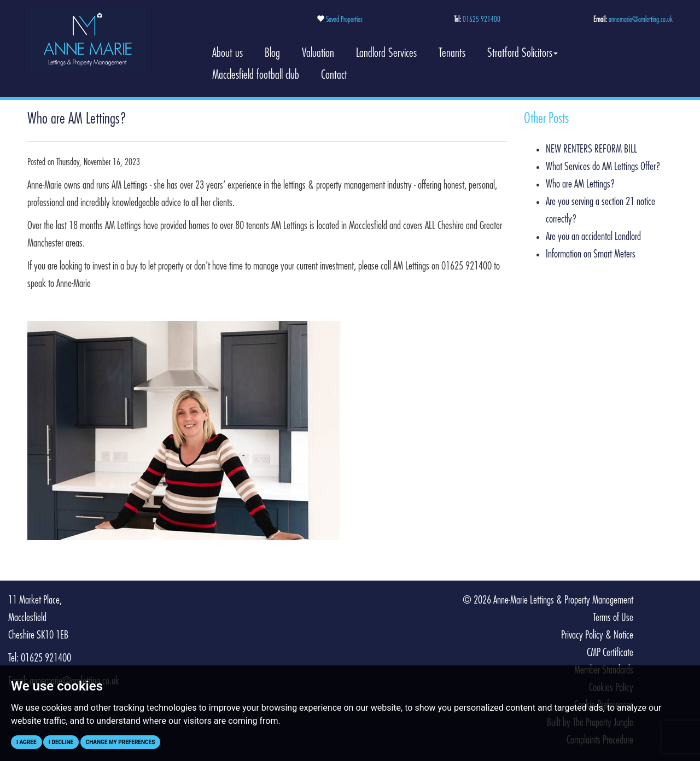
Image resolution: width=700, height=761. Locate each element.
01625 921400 (482, 20)
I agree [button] (27, 742)
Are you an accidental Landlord (593, 237)
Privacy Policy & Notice (597, 635)
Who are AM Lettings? (581, 184)
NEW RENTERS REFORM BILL (591, 149)
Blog (272, 53)
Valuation (318, 53)
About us (227, 53)
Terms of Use (613, 618)
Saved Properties (344, 20)
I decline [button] (61, 742)
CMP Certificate (610, 653)
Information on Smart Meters (591, 254)
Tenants (452, 53)
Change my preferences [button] (121, 742)
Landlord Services (386, 53)
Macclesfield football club (256, 75)
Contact (334, 75)
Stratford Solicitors (523, 53)
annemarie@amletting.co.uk (641, 20)
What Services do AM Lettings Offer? (603, 167)
